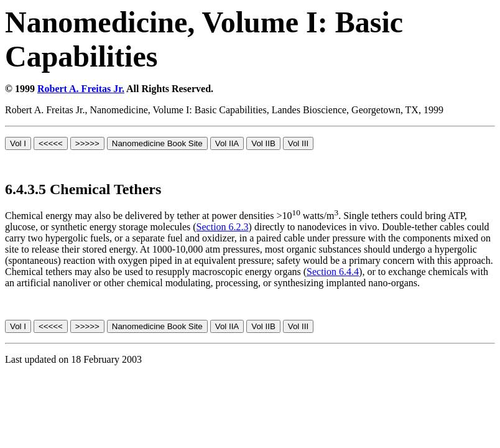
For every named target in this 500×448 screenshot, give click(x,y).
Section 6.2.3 (223, 227)
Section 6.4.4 (333, 272)
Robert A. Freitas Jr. (81, 89)
